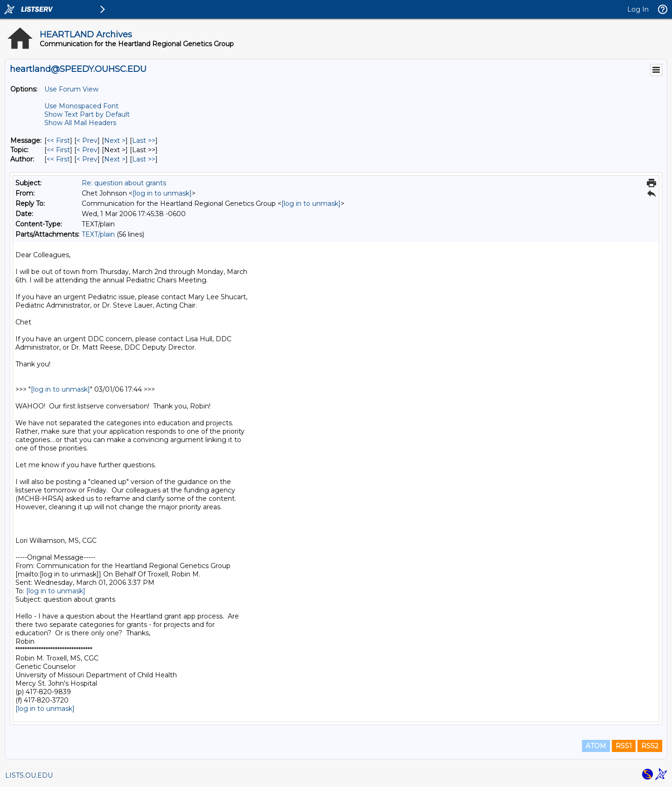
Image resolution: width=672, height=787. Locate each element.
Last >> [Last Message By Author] (144, 159)
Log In (638, 9)
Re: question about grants (124, 183)
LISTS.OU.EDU (29, 775)
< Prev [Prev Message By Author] (87, 159)
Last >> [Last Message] (144, 141)
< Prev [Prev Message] (87, 141)
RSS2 (650, 746)
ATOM (596, 746)
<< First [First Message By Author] (58, 159)
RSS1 (624, 746)
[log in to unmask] (162, 193)
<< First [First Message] (58, 141)
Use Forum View (71, 89)
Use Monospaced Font (81, 106)
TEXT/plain (98, 234)
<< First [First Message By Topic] (58, 150)
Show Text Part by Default (87, 114)
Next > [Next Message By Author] (115, 159)
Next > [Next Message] (115, 141)
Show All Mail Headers (80, 123)
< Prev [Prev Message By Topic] (87, 150)
